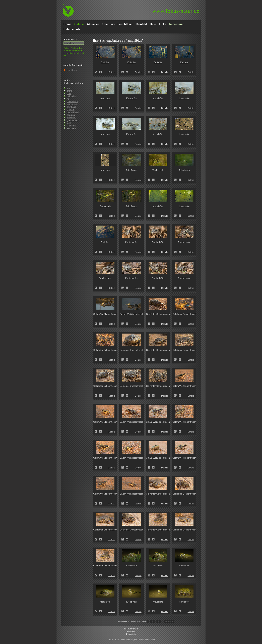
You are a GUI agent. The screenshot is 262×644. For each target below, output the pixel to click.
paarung (71, 115)
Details (112, 72)
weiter (167, 621)
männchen (72, 96)
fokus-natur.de (176, 11)
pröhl (69, 91)
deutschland (73, 112)
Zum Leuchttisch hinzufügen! (101, 72)
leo (68, 88)
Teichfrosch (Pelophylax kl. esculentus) (124, 180)
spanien (71, 110)
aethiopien (72, 104)
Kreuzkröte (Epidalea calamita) (97, 108)
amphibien (72, 70)
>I (172, 621)
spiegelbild (72, 126)
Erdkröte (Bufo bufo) (97, 72)
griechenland (73, 120)
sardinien (71, 128)
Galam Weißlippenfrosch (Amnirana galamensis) (97, 324)
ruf (68, 99)
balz (69, 94)
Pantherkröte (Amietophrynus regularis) (124, 252)
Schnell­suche (70, 39)
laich (69, 123)
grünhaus (71, 107)
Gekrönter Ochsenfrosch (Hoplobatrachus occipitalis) (150, 324)
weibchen (71, 118)
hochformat (72, 102)
